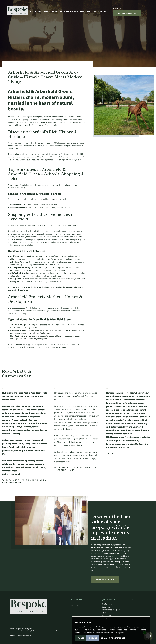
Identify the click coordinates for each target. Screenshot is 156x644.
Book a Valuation (105, 579)
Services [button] (91, 11)
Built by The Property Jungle (21, 635)
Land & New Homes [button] (74, 11)
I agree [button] (80, 638)
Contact (103, 11)
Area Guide (106, 616)
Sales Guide (107, 607)
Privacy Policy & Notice (29, 631)
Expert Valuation (127, 13)
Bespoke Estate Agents (111, 610)
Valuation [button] (36, 11)
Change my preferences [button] (113, 638)
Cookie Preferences (58, 631)
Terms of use (15, 631)
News (104, 613)
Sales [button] (47, 11)
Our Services (107, 604)
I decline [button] (93, 638)
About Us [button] (57, 11)
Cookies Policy (44, 631)
